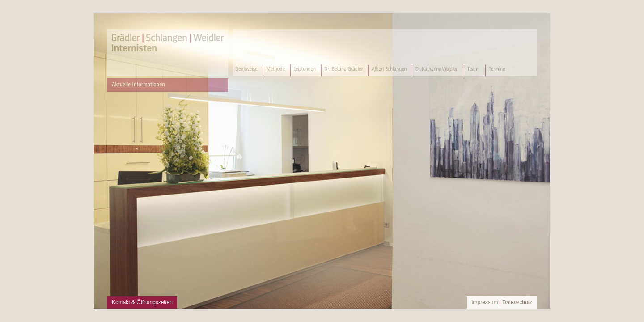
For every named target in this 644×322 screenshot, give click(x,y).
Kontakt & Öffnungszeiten (142, 302)
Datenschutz (517, 302)
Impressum (485, 302)
